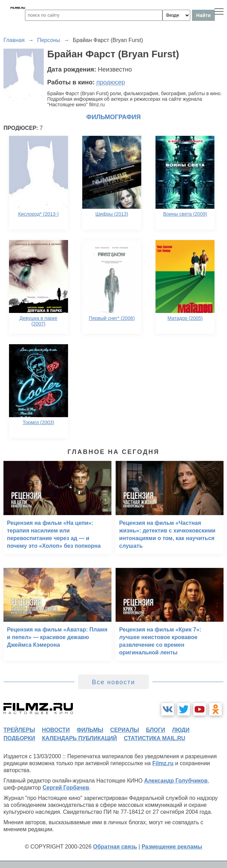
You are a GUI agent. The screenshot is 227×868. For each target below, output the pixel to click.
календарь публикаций (79, 738)
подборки (19, 738)
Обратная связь (115, 847)
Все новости (114, 682)
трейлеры (19, 730)
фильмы (90, 730)
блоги (155, 730)
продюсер (111, 82)
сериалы (124, 730)
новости (56, 730)
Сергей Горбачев (66, 788)
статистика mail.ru (155, 738)
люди (181, 730)
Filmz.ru (163, 763)
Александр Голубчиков (176, 781)
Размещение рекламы (172, 847)
